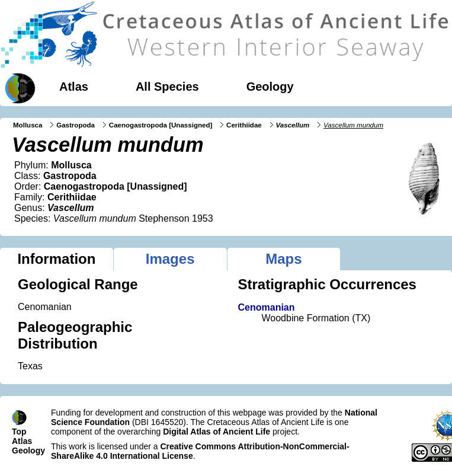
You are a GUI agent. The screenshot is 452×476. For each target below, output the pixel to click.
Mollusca (28, 125)
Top (19, 432)
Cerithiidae (244, 125)
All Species (167, 87)
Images (170, 259)
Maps (283, 259)
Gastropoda (76, 125)
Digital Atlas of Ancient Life (217, 432)
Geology (270, 87)
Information (56, 259)
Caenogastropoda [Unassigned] (161, 125)
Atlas (74, 87)
